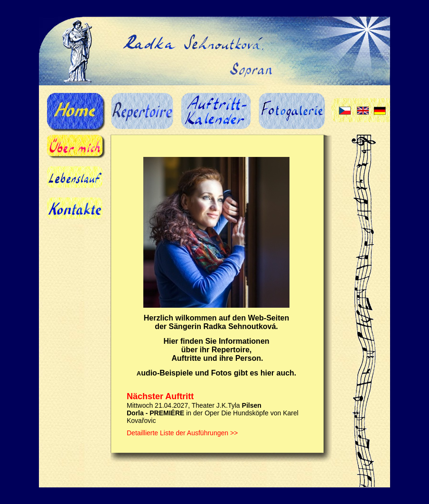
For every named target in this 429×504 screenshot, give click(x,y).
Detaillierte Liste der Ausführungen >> (182, 433)
